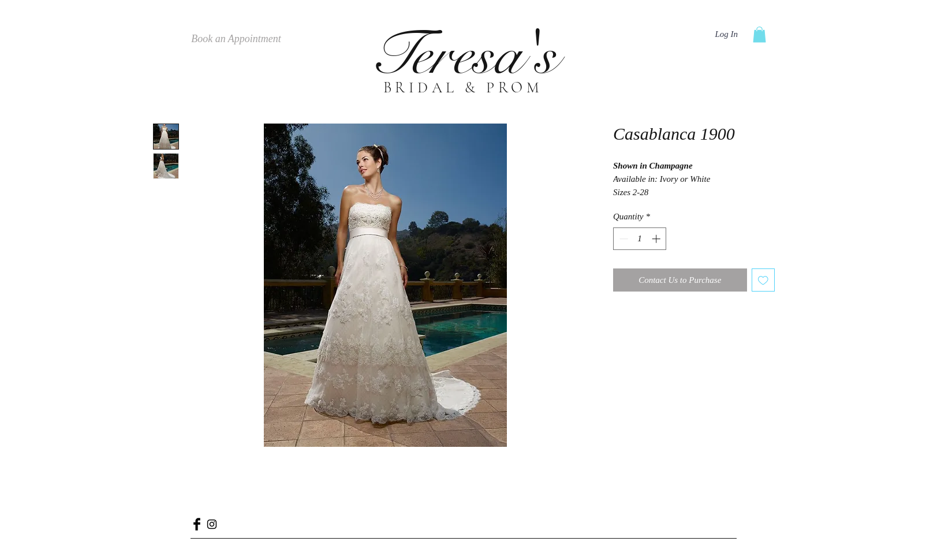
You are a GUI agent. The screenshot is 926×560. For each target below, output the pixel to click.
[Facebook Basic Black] (197, 524)
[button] (759, 34)
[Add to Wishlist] (763, 280)
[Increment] (657, 239)
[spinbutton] (640, 239)
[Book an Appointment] (236, 39)
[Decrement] (623, 239)
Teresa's (463, 55)
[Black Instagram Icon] (212, 524)
